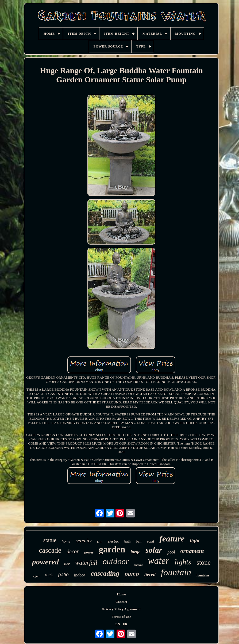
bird (100, 542)
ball (139, 541)
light (195, 541)
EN (118, 624)
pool (171, 552)
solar (154, 550)
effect (36, 576)
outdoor (116, 561)
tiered (150, 575)
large (136, 552)
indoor (80, 575)
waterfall (86, 563)
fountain (176, 572)
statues (138, 565)
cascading (105, 573)
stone (204, 562)
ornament (192, 551)
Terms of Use (121, 617)
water (159, 561)
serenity (84, 541)
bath (127, 541)
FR (125, 624)
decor (73, 551)
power (89, 552)
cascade (50, 550)
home (66, 541)
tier (67, 564)
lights (183, 562)
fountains (203, 575)
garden (112, 549)
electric (113, 541)
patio (63, 575)
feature (172, 539)
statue (50, 540)
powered (45, 562)
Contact (121, 602)
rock (49, 575)
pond (150, 541)
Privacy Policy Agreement (121, 609)
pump (132, 574)
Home (121, 594)
